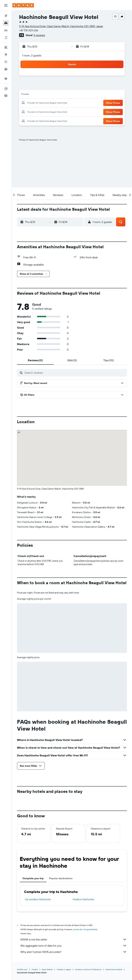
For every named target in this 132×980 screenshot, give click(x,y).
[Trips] (6, 79)
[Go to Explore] (6, 55)
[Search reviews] (75, 373)
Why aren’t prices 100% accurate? (74, 952)
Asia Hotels (47, 969)
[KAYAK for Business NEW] (6, 69)
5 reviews (39, 35)
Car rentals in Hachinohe (38, 899)
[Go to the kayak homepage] (23, 5)
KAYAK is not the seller (74, 939)
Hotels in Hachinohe (83, 899)
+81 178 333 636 (29, 30)
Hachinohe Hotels (114, 969)
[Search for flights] (6, 16)
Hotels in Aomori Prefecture (88, 969)
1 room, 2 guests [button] (32, 55)
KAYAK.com (22, 969)
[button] (6, 5)
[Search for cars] (6, 30)
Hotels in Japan (64, 969)
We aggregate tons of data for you (74, 946)
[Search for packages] (6, 38)
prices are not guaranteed (85, 929)
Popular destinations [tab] (61, 878)
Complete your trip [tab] (33, 878)
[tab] (35, 360)
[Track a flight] (6, 62)
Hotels (35, 969)
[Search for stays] (6, 23)
